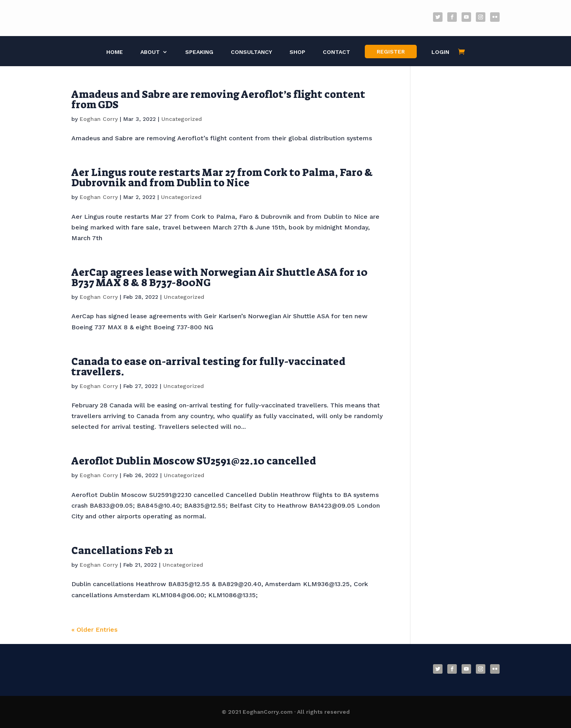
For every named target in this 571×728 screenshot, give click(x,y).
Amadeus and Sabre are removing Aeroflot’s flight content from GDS (218, 99)
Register (391, 52)
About (150, 52)
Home (115, 52)
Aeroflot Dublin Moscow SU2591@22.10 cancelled (194, 461)
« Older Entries (94, 630)
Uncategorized (182, 119)
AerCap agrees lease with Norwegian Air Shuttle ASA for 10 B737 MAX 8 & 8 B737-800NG (219, 277)
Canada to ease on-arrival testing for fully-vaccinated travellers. (208, 367)
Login (440, 52)
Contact (336, 52)
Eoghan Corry (99, 119)
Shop (297, 52)
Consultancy (251, 52)
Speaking (199, 52)
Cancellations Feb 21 (122, 550)
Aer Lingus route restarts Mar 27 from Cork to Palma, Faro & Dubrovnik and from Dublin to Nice (222, 178)
